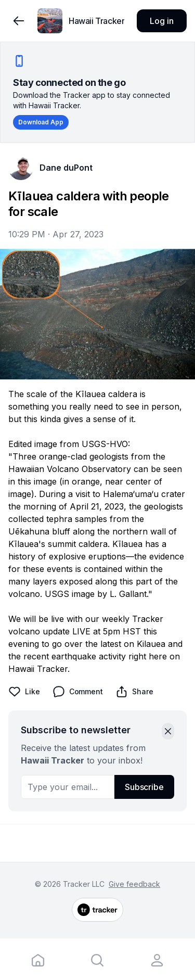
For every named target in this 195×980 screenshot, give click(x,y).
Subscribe (144, 787)
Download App (41, 122)
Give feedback (134, 884)
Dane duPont (66, 168)
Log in (161, 21)
